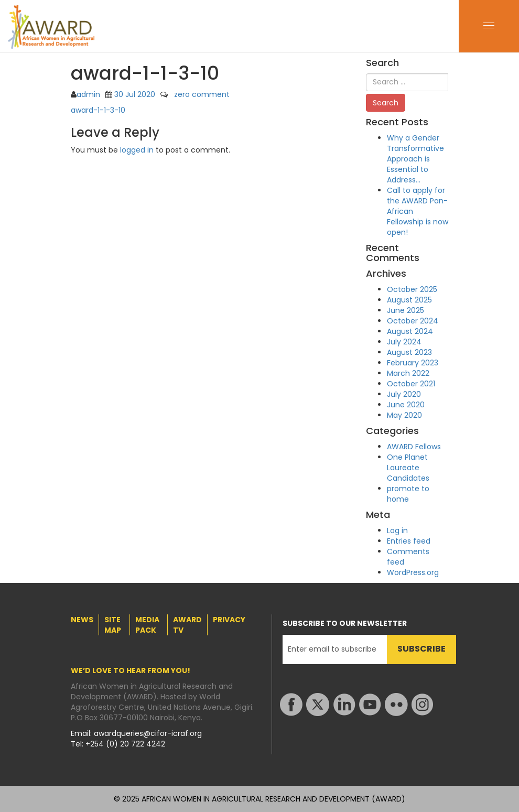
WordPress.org (413, 572)
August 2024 (410, 331)
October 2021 (411, 384)
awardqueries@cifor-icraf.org (148, 733)
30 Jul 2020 (135, 94)
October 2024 (413, 321)
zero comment (202, 94)
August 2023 (409, 352)
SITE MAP (113, 625)
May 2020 (404, 415)
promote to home (408, 494)
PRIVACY (229, 620)
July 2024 (404, 342)
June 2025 (406, 310)
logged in (137, 150)
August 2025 (409, 300)
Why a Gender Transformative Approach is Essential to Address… (415, 159)
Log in (397, 530)
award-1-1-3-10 (98, 110)
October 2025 (412, 289)
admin (88, 94)
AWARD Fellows (414, 447)
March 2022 (408, 373)
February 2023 (413, 363)
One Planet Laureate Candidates (408, 468)
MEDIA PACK (147, 625)
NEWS (82, 620)
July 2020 (404, 394)
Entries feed (409, 541)
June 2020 (406, 405)
